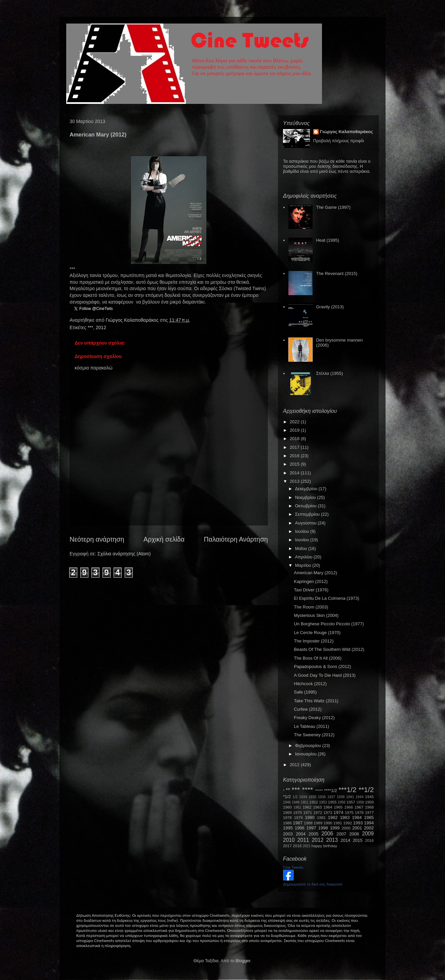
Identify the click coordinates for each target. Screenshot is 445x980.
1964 (328, 807)
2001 (357, 828)
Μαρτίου (304, 565)
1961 (297, 807)
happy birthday (325, 846)
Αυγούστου (307, 523)
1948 (296, 802)
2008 (354, 834)
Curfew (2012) (308, 709)
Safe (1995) (305, 692)
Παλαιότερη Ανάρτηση (236, 539)
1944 (359, 797)
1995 (288, 828)
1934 (303, 797)
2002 (369, 828)
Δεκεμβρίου (307, 489)
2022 (295, 422)
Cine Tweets (293, 867)
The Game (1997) (333, 207)
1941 (350, 797)
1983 (345, 817)
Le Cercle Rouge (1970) (317, 633)
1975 (349, 812)
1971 (308, 812)
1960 (287, 807)
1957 (351, 802)
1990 (328, 823)
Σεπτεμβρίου (308, 514)
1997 (311, 828)
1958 (360, 802)
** (288, 790)
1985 (369, 817)
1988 (308, 823)
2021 (307, 846)
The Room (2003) (311, 607)
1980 (310, 817)
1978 (287, 817)
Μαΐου (302, 548)
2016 (295, 456)
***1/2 (347, 790)
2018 (295, 439)
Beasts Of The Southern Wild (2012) (329, 649)
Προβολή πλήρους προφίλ (339, 141)
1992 (348, 823)
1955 (332, 802)
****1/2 (330, 791)
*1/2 (287, 797)
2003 (288, 834)
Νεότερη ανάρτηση (97, 539)
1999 (335, 828)
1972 (318, 812)
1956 (342, 802)
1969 (287, 812)
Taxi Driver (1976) (311, 590)
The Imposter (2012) (314, 641)
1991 (338, 823)
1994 (369, 823)
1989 (318, 823)
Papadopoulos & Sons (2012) (322, 667)
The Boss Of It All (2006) (318, 658)
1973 (328, 812)
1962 (307, 807)
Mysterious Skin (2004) (316, 615)
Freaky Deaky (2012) (314, 718)
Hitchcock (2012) (310, 684)
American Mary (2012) (315, 573)
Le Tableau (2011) (311, 726)
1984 (357, 817)
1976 (359, 812)
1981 (321, 817)
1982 (333, 817)
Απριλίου (304, 557)
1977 (369, 812)
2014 (295, 473)
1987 (298, 823)
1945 (369, 797)
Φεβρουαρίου (309, 746)
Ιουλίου (303, 531)
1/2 (295, 797)
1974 (338, 812)
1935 (312, 797)
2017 (295, 447)
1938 (341, 797)
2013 (295, 481)
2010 (289, 840)
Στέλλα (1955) (329, 373)
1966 (349, 807)
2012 (101, 327)
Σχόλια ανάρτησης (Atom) (124, 554)
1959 (369, 802)
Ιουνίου (303, 540)
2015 (295, 464)
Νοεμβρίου (306, 497)
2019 (295, 430)
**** (308, 790)
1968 (369, 807)
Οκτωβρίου (306, 506)
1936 (322, 797)
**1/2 (366, 790)
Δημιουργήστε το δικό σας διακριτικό (313, 884)
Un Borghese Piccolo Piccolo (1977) (329, 624)
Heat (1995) (328, 240)
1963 (317, 807)
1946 (287, 802)
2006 (327, 834)
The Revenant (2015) (337, 273)
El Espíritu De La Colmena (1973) (326, 598)
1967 (359, 807)
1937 (331, 797)
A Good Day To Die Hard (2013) (325, 675)
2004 (301, 834)
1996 (300, 828)
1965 (338, 807)
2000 (346, 828)
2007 (341, 834)
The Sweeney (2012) (314, 735)
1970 (297, 812)
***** (319, 791)
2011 (303, 840)
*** (90, 327)
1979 (298, 817)
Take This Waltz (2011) (316, 701)
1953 (323, 802)
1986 (287, 823)
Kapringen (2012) (311, 581)
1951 (304, 802)
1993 (358, 823)
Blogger (243, 961)
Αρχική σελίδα (164, 539)
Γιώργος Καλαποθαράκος (133, 320)
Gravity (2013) (330, 307)
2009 (368, 834)
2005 (313, 834)
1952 (314, 802)
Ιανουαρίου (307, 754)
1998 (323, 828)
